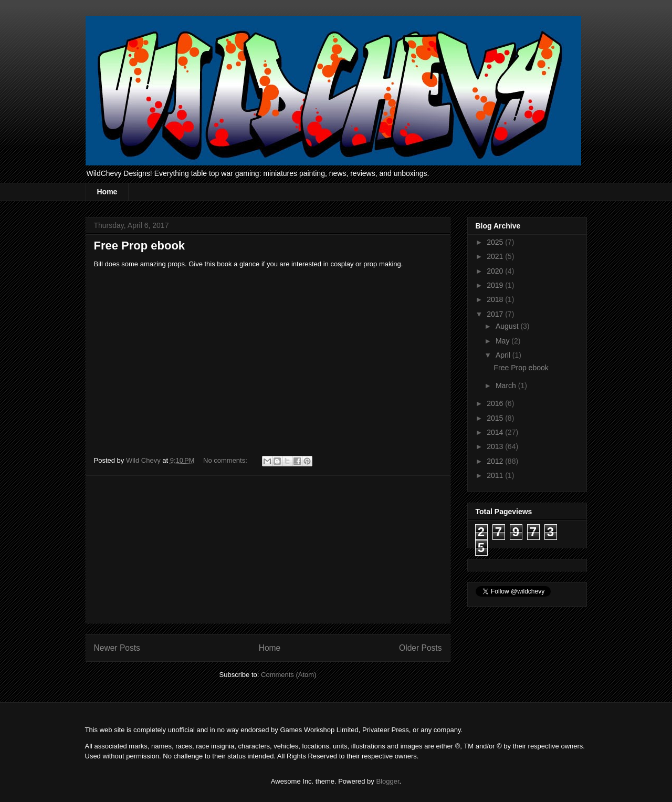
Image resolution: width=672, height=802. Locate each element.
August (508, 326)
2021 (496, 256)
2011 (496, 475)
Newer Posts (117, 648)
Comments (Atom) (288, 675)
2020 (496, 271)
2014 (496, 432)
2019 (496, 285)
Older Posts (420, 648)
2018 (496, 299)
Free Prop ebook (140, 246)
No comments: (226, 460)
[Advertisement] (268, 549)
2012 (496, 461)
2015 (496, 418)
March (507, 386)
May (503, 341)
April (504, 355)
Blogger (387, 781)
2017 (496, 314)
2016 (496, 403)
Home (107, 192)
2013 (496, 446)
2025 (496, 242)
